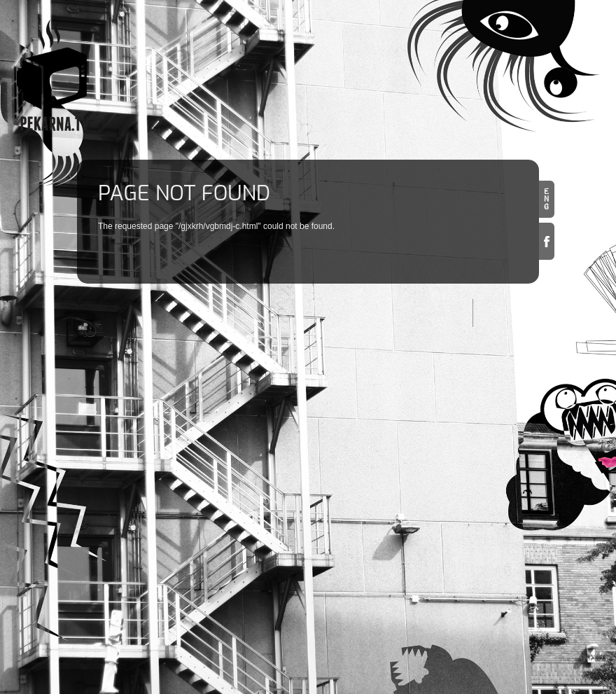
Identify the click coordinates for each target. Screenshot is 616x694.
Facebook (547, 241)
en (547, 199)
